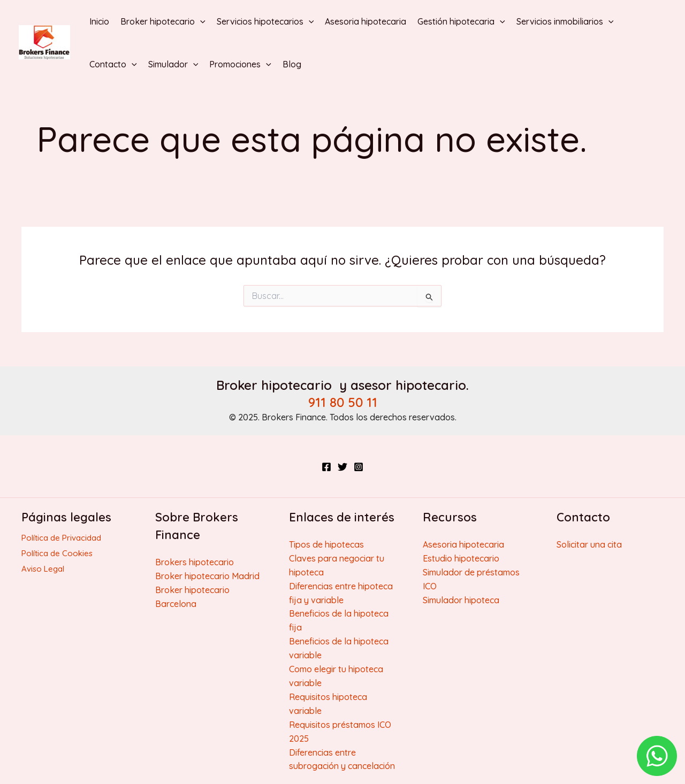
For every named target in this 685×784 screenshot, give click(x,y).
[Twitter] (342, 467)
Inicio (99, 21)
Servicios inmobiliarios (565, 21)
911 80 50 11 (343, 402)
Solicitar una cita (589, 544)
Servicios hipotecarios (265, 21)
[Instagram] (359, 467)
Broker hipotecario (163, 21)
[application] (200, 21)
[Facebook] (326, 467)
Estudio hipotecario (461, 558)
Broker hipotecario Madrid (207, 576)
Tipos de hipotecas (326, 544)
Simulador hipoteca (461, 600)
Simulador (173, 64)
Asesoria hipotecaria (366, 21)
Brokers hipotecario (195, 562)
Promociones (240, 64)
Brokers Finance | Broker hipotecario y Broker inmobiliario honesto (29, 60)
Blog (292, 64)
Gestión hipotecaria (461, 21)
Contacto (113, 64)
